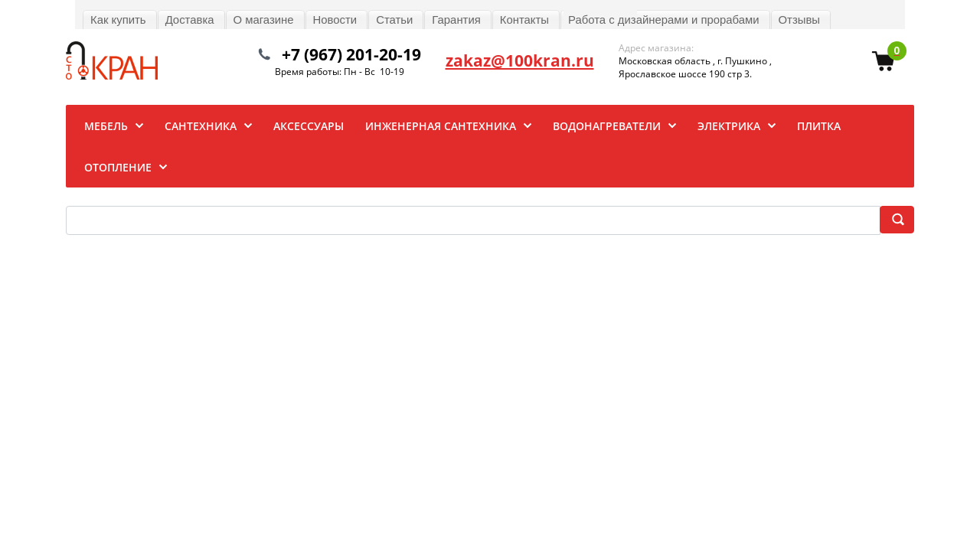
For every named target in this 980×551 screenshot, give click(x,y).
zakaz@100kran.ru (520, 60)
